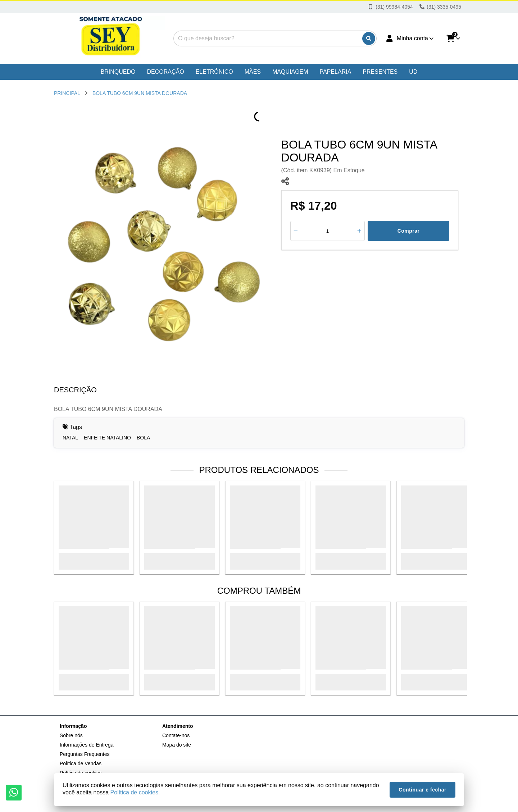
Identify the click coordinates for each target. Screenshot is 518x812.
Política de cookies (134, 792)
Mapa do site (177, 745)
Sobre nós (71, 735)
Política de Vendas (81, 763)
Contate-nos (176, 735)
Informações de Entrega (87, 745)
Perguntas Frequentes (85, 754)
